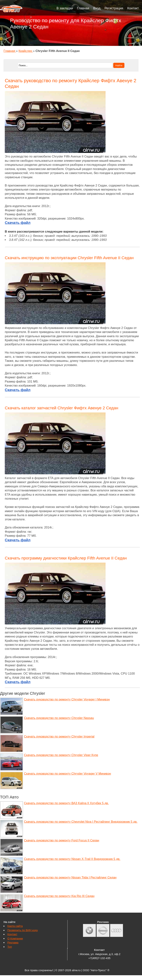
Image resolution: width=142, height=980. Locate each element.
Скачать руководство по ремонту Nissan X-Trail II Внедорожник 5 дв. (72, 859)
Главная (83, 8)
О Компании (15, 938)
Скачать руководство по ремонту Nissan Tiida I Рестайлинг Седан (70, 877)
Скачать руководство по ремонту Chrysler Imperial (59, 737)
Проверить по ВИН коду (23, 930)
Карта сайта (15, 926)
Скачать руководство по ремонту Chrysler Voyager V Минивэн (68, 774)
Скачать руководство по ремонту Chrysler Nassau (59, 718)
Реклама (13, 942)
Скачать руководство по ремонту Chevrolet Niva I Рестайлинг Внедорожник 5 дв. (81, 822)
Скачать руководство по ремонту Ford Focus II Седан (62, 840)
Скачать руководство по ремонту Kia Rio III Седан (59, 896)
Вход (97, 8)
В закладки (65, 8)
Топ (10, 947)
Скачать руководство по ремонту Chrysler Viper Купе (61, 755)
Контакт (133, 8)
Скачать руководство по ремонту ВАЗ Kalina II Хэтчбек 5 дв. (66, 803)
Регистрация (114, 8)
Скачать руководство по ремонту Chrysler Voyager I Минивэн (67, 699)
